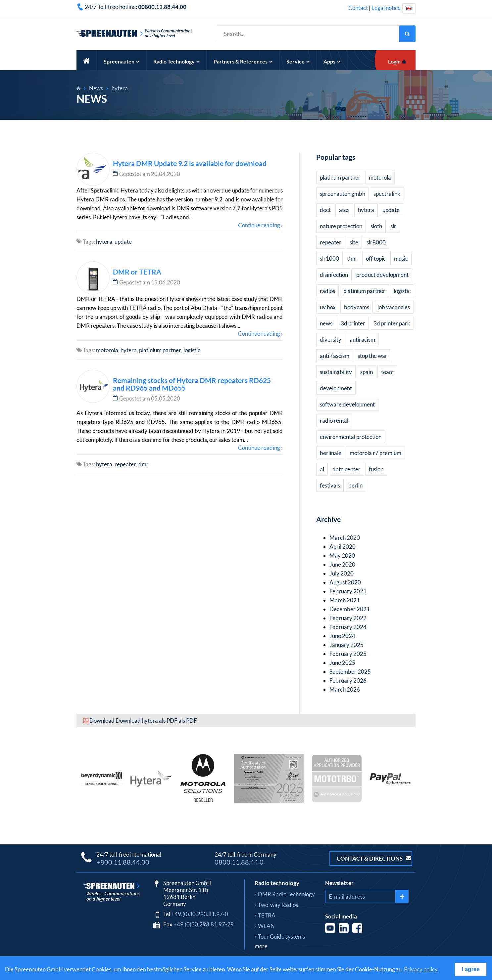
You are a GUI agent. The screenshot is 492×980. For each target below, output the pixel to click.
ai (322, 469)
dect (325, 210)
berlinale (331, 453)
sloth (376, 226)
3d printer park (392, 323)
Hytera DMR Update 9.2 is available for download (190, 163)
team (387, 372)
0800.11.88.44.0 (239, 862)
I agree (471, 969)
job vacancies (394, 307)
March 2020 (345, 538)
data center (346, 469)
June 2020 (342, 564)
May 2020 (342, 555)
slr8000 (376, 242)
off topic (376, 258)
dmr (144, 464)
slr (393, 226)
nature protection (341, 226)
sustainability (336, 372)
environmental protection (351, 437)
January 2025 (346, 645)
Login (394, 61)
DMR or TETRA (137, 272)
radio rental (334, 421)
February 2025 (348, 654)
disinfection (334, 275)
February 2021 (348, 591)
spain (367, 372)
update (123, 242)
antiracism (362, 340)
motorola (107, 350)
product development (382, 275)
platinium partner (160, 350)
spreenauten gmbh (343, 194)
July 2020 (342, 573)
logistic (192, 350)
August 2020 (345, 582)
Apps (332, 61)
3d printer (353, 323)
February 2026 (348, 681)
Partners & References (243, 61)
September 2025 (350, 672)
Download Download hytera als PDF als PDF (143, 721)
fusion (376, 469)
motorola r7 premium (375, 453)
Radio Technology (176, 61)
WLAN (266, 926)
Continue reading (259, 225)
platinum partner (340, 177)
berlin (355, 485)
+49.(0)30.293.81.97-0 (200, 914)
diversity (331, 340)
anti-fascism (335, 356)
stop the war (372, 356)
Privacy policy (421, 969)
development (336, 388)
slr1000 (329, 258)
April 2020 (343, 547)
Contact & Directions (374, 858)
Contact (358, 8)
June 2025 (342, 663)
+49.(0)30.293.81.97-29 (204, 924)
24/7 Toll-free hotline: (136, 7)
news (326, 323)
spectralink (387, 194)
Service (298, 61)
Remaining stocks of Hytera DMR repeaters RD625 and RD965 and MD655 (192, 384)
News (96, 88)
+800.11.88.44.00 (123, 862)
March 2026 (345, 689)
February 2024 (348, 627)
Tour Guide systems (281, 937)
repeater (125, 464)
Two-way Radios (278, 905)
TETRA (267, 915)
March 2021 (345, 600)
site (354, 242)
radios (327, 291)
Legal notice (386, 8)
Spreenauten (122, 61)
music (401, 258)
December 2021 (350, 609)
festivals (330, 485)
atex (344, 210)
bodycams (357, 307)
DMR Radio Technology (286, 894)
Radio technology (277, 883)
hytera (120, 88)
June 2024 (342, 636)
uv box (328, 307)
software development (347, 404)
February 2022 (348, 618)
